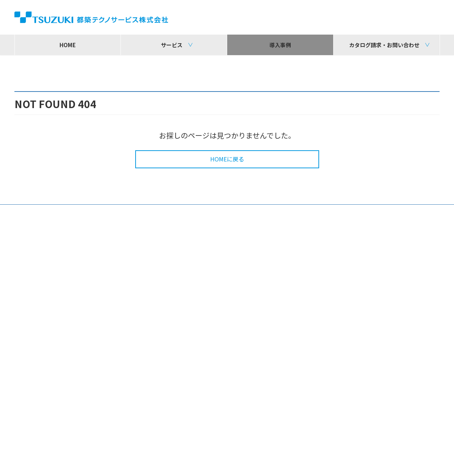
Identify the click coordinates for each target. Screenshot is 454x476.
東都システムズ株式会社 (366, 433)
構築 (175, 287)
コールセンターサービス (200, 329)
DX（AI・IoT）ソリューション (61, 308)
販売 (28, 299)
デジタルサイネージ (48, 317)
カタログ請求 (334, 312)
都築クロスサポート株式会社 (372, 420)
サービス (29, 284)
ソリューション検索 (344, 326)
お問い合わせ (334, 299)
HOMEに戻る (227, 169)
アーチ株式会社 (229, 433)
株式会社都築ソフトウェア (244, 420)
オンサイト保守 (189, 380)
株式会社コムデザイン (113, 433)
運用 (175, 319)
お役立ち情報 (39, 336)
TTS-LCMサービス (192, 338)
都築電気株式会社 (107, 420)
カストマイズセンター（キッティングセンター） (231, 389)
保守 (175, 352)
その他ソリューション (51, 326)
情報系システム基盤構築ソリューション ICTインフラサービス (228, 301)
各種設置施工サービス (197, 371)
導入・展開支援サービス (200, 361)
